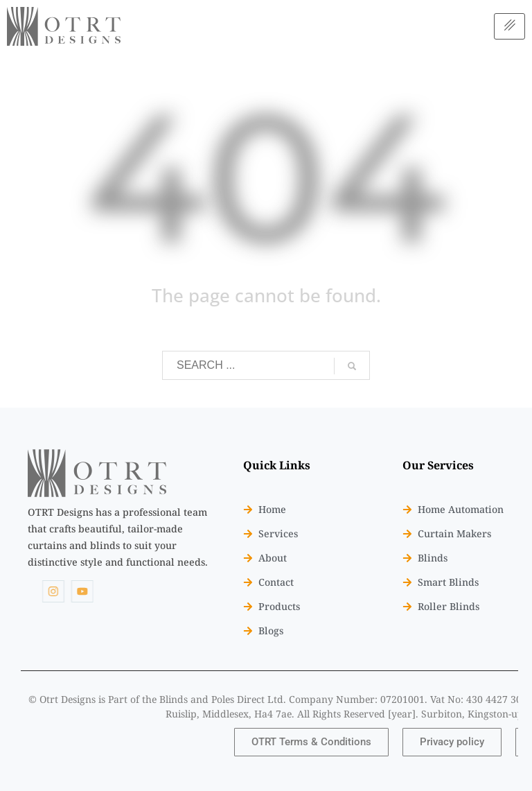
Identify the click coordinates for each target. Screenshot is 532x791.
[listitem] (118, 537)
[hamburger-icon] (509, 26)
